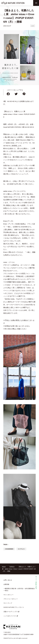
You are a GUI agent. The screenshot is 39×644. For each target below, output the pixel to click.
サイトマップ (8, 603)
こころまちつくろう (10, 616)
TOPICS (12, 567)
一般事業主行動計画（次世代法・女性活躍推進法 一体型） (19, 590)
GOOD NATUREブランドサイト (14, 607)
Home (4, 567)
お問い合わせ (8, 580)
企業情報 (6, 584)
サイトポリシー (9, 595)
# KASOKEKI (9, 549)
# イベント (21, 549)
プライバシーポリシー (11, 599)
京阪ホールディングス (11, 612)
